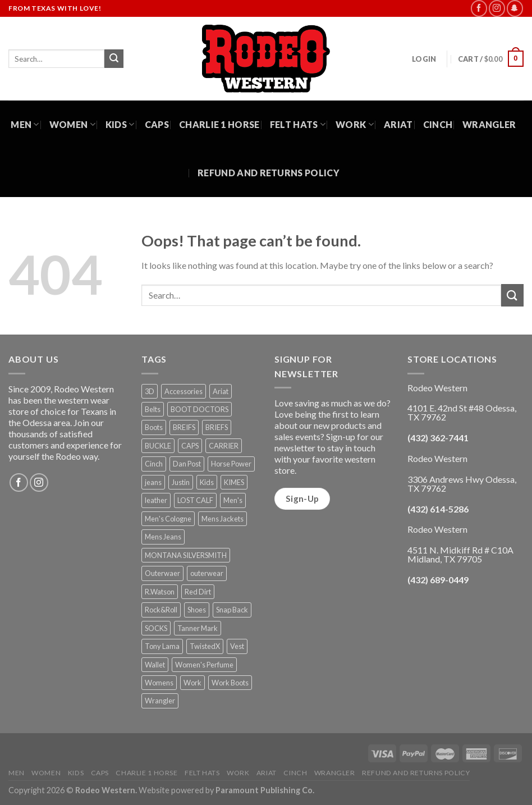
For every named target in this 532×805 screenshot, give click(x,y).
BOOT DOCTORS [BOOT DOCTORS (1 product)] (199, 409)
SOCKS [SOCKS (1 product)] (156, 628)
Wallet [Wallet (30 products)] (155, 665)
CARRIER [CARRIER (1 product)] (224, 446)
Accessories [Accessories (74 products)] (184, 391)
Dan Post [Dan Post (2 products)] (187, 464)
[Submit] (114, 59)
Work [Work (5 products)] (192, 683)
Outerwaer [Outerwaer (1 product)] (162, 573)
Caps (157, 124)
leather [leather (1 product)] (156, 500)
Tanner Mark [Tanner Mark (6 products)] (198, 628)
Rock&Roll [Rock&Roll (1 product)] (161, 610)
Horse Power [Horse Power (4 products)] (231, 464)
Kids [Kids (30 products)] (207, 482)
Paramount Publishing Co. (265, 790)
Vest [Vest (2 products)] (237, 646)
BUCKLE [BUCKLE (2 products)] (158, 446)
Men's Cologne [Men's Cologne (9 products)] (168, 519)
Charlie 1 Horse (219, 124)
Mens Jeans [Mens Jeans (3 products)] (163, 537)
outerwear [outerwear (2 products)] (207, 573)
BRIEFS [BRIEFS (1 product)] (217, 427)
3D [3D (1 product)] (150, 391)
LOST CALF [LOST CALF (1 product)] (195, 500)
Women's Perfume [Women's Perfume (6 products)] (204, 665)
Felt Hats (298, 125)
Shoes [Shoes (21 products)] (197, 610)
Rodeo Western (105, 790)
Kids (120, 125)
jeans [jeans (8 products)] (153, 482)
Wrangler (489, 124)
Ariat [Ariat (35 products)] (221, 391)
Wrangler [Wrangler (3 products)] (160, 701)
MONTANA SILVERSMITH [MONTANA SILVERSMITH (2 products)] (186, 555)
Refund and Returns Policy (269, 173)
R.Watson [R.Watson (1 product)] (160, 592)
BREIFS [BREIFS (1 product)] (184, 427)
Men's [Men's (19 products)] (233, 500)
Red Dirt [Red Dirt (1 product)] (198, 592)
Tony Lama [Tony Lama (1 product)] (162, 646)
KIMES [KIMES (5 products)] (234, 482)
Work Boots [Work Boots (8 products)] (230, 683)
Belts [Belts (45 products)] (153, 409)
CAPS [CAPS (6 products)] (190, 446)
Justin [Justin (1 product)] (181, 482)
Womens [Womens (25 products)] (159, 683)
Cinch (438, 124)
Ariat (398, 124)
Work (355, 125)
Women (72, 125)
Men (25, 125)
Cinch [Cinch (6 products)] (154, 464)
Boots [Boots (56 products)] (154, 427)
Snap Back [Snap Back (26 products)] (232, 610)
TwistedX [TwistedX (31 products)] (205, 646)
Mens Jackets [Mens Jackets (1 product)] (223, 519)
